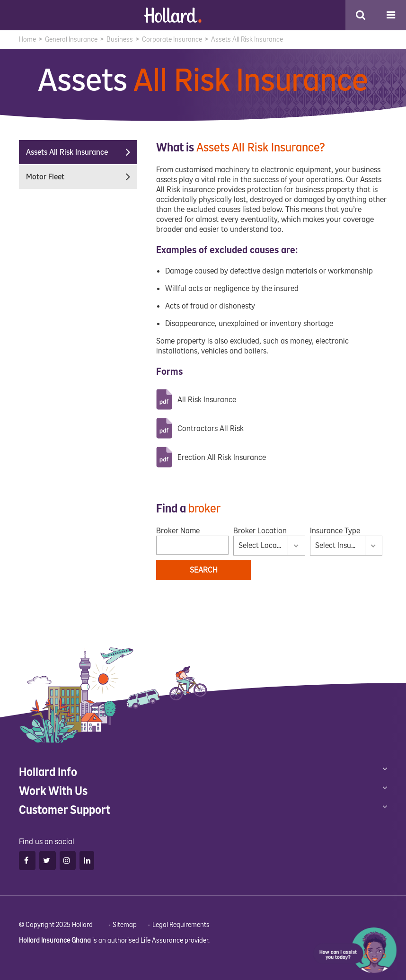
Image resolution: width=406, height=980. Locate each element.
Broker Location (260, 531)
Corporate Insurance (172, 40)
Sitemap (125, 925)
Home (27, 40)
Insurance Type (335, 531)
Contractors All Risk (211, 428)
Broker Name (178, 531)
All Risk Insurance (207, 400)
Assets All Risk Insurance (82, 152)
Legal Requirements (181, 925)
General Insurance (71, 40)
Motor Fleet (82, 177)
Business (120, 40)
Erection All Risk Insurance (222, 457)
